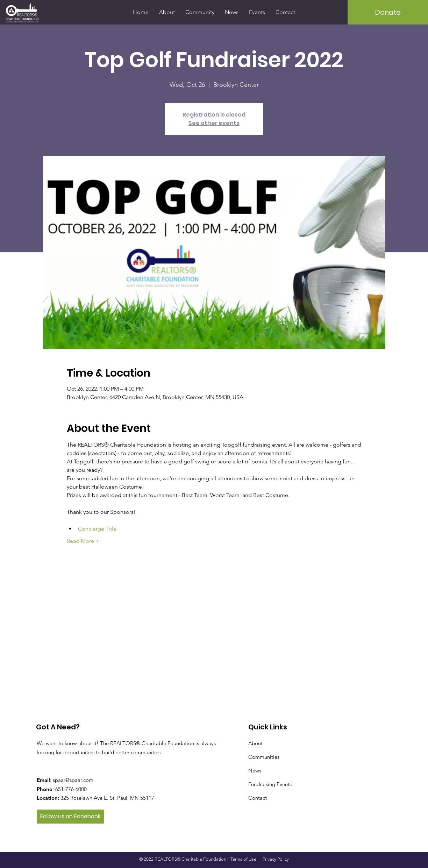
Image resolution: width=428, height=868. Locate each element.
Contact (258, 798)
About (255, 743)
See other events (214, 123)
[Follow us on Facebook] (70, 817)
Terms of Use (243, 859)
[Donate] (388, 12)
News (255, 771)
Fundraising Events (270, 784)
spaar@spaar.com (73, 780)
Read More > (83, 541)
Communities (264, 757)
